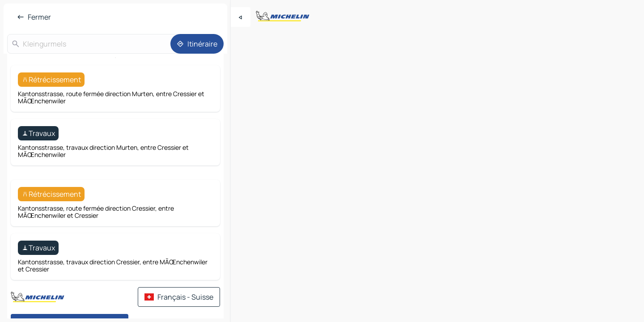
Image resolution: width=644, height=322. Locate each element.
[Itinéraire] (197, 44)
